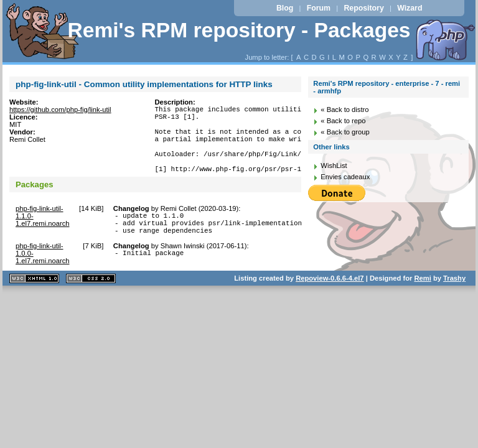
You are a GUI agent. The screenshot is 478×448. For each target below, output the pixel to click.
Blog (285, 8)
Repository (363, 8)
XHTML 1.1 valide (34, 301)
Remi (422, 301)
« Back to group (345, 132)
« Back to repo (343, 121)
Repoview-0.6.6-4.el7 (330, 301)
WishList (334, 166)
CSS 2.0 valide (91, 301)
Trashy (454, 301)
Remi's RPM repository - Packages (239, 30)
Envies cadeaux (345, 177)
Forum (319, 8)
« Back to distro (344, 110)
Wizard (410, 8)
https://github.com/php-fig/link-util (60, 110)
